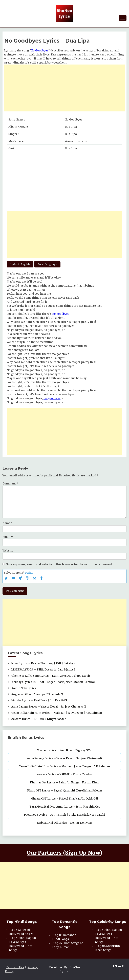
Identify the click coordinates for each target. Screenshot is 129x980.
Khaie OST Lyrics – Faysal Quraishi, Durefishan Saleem (65, 790)
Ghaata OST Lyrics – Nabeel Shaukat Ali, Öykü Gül (65, 799)
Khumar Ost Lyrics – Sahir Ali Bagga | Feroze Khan (65, 782)
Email (8, 537)
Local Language (47, 264)
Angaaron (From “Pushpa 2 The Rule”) (37, 694)
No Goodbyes (40, 50)
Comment (10, 483)
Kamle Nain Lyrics (24, 688)
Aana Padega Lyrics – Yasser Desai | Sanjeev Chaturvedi (49, 707)
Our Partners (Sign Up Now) (64, 853)
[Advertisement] (64, 88)
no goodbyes (61, 314)
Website (8, 550)
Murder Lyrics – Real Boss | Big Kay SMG (39, 700)
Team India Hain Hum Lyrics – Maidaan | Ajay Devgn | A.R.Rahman (57, 713)
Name (8, 523)
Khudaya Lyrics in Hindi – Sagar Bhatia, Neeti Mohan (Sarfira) (53, 682)
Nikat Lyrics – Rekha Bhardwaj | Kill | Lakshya (43, 663)
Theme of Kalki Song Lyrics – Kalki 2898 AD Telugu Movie (51, 676)
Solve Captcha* (18, 573)
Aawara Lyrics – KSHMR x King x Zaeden (39, 719)
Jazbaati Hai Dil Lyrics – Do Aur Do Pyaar (65, 823)
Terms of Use (15, 967)
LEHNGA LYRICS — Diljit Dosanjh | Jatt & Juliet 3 (43, 669)
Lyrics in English (20, 264)
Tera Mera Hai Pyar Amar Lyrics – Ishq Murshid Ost (65, 807)
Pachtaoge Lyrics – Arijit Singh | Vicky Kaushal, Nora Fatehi (65, 815)
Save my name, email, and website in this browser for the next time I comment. (59, 564)
